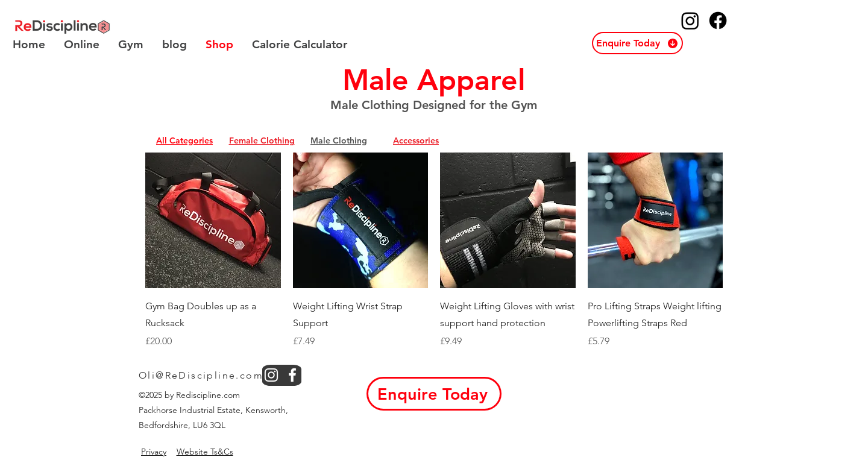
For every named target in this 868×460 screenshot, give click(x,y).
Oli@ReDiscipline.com (201, 375)
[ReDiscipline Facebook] (718, 20)
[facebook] (292, 375)
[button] (637, 43)
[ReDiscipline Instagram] (690, 20)
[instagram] (271, 375)
